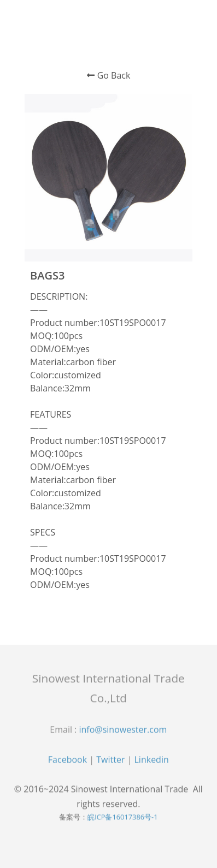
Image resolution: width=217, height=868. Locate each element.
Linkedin (152, 761)
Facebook (68, 761)
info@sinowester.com (123, 732)
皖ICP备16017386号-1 (122, 819)
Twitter (110, 761)
